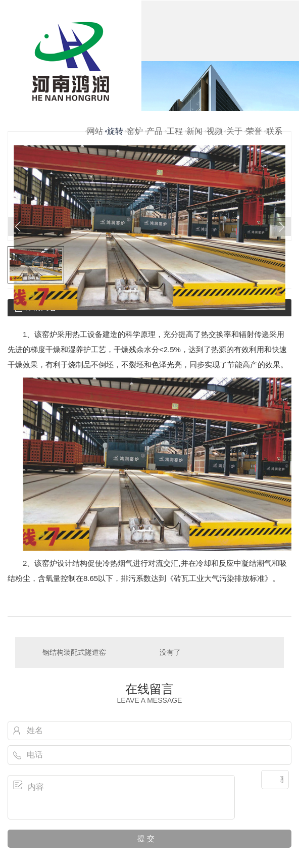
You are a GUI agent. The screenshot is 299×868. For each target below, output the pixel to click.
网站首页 (95, 144)
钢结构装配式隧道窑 (74, 652)
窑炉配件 (135, 144)
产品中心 (155, 144)
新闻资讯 (194, 144)
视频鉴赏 (215, 144)
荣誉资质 (254, 144)
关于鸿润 (234, 144)
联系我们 (274, 144)
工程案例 (175, 144)
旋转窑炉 (115, 144)
